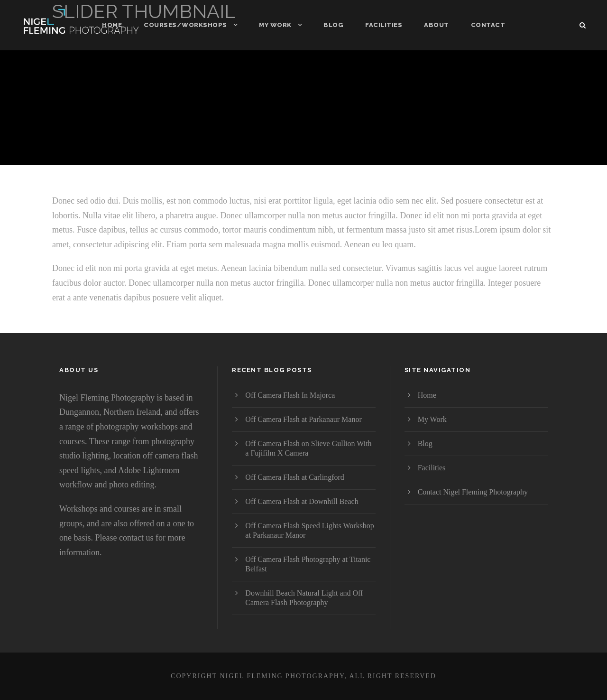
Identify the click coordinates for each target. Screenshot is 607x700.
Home (112, 25)
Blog (333, 25)
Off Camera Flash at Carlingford (295, 477)
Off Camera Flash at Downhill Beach (302, 501)
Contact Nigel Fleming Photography (473, 492)
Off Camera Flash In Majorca (290, 395)
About (437, 25)
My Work (275, 25)
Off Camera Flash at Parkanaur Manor (303, 419)
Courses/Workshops (185, 25)
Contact (488, 25)
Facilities (384, 25)
